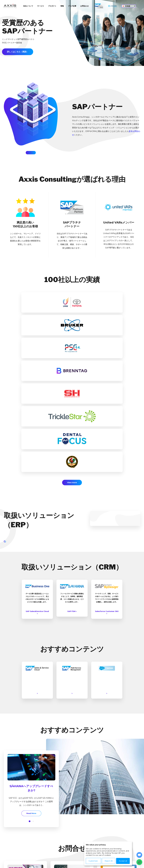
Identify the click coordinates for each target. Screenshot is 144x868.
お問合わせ (85, 6)
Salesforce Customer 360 (107, 476)
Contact (78, 859)
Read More (13, 776)
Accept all (123, 861)
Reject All (108, 861)
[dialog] (108, 854)
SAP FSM (72, 475)
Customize (93, 861)
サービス (41, 6)
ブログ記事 (72, 6)
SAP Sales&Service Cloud (37, 476)
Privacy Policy (64, 859)
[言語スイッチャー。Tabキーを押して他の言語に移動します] (129, 6)
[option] (72, 33)
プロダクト (52, 6)
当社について (28, 6)
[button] (30, 685)
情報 (62, 6)
